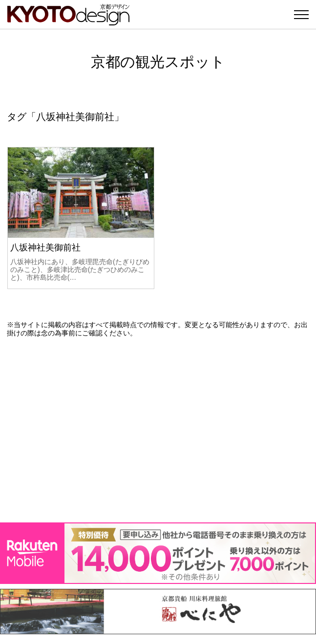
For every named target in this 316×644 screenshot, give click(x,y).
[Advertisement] (158, 430)
